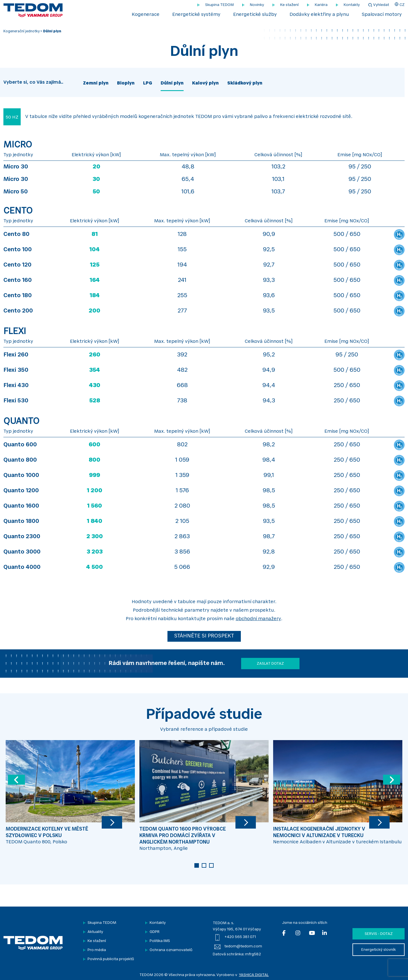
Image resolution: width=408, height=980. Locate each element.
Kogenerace (146, 15)
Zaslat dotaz (270, 664)
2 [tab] (204, 865)
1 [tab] (197, 865)
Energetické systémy (196, 15)
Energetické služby (255, 15)
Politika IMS (160, 941)
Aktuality (95, 932)
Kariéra (321, 5)
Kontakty (352, 5)
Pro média (97, 950)
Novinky (257, 5)
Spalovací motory (382, 15)
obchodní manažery (258, 619)
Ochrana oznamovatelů (171, 950)
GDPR (155, 932)
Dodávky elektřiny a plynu (319, 15)
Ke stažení (289, 5)
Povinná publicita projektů (111, 959)
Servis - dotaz (379, 934)
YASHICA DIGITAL (254, 975)
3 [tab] (211, 865)
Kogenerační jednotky (22, 31)
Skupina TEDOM (219, 5)
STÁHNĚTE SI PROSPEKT (204, 636)
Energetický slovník (379, 950)
